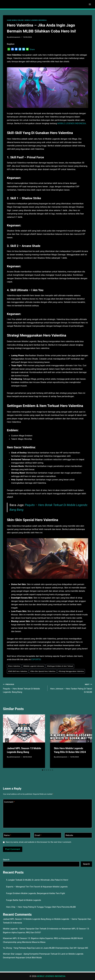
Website (69, 835)
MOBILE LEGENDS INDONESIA (36, 20)
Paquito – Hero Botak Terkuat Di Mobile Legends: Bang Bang (24, 688)
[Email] (48, 835)
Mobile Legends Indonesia (34, 666)
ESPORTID (36, 659)
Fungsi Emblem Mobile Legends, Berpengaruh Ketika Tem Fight (36, 893)
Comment (9, 802)
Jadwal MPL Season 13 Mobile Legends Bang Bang (27, 919)
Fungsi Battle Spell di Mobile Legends (24, 900)
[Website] (78, 835)
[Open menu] (90, 4)
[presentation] (24, 728)
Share (32, 49)
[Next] (88, 741)
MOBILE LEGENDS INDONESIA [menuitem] (72, 123)
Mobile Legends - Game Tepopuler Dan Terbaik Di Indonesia (31, 929)
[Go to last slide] (7, 741)
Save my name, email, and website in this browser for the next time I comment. (39, 842)
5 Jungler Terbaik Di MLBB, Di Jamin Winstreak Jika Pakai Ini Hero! (37, 880)
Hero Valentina (14, 666)
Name (8, 835)
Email (38, 835)
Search (6, 860)
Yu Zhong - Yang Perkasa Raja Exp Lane (21, 948)
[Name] (17, 835)
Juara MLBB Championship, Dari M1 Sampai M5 (66, 948)
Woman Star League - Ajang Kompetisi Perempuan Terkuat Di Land (34, 954)
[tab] (43, 770)
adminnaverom (15, 37)
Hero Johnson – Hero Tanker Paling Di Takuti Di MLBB (71, 688)
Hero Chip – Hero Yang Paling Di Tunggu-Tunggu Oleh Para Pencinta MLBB (41, 907)
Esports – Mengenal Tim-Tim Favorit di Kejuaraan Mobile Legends (37, 887)
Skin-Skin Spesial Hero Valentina (43, 671)
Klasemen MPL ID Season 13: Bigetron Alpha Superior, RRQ (30, 938)
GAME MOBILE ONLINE (15, 20)
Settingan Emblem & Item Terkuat (60, 666)
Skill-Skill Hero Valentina (18, 671)
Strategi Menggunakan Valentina (71, 671)
